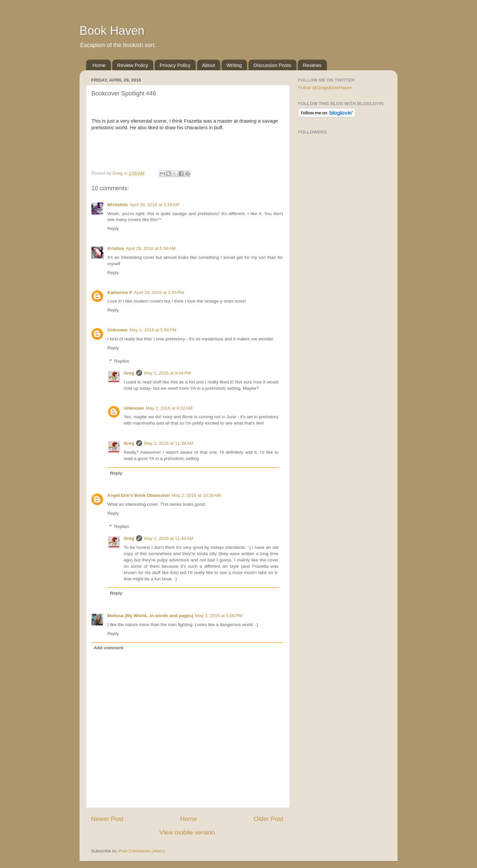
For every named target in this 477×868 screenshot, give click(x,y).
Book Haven (112, 31)
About (209, 65)
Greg (129, 373)
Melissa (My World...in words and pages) (150, 616)
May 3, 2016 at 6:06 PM (218, 616)
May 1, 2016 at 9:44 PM (167, 373)
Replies (122, 361)
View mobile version (187, 832)
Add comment (109, 648)
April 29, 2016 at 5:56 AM (151, 248)
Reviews (312, 65)
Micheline (118, 205)
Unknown (117, 330)
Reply (113, 229)
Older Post (268, 819)
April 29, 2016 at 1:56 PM (159, 292)
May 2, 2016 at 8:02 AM (169, 408)
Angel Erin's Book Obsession (139, 495)
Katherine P (120, 292)
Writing (234, 65)
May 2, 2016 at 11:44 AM (169, 538)
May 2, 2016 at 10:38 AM (196, 495)
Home (99, 65)
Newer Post (107, 819)
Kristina (116, 248)
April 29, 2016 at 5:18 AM (155, 205)
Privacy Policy (175, 65)
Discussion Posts (272, 65)
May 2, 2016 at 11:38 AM (169, 443)
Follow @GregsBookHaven (325, 88)
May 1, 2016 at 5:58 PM (153, 330)
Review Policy (133, 65)
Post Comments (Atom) (142, 851)
